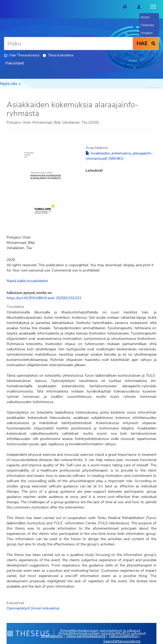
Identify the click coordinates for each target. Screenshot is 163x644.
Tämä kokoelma (58, 55)
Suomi (145, 17)
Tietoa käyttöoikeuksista (86, 636)
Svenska (148, 25)
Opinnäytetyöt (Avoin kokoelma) (33, 608)
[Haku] (68, 43)
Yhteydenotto (52, 636)
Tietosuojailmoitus (123, 636)
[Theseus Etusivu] (4, 7)
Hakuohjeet (15, 63)
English (147, 33)
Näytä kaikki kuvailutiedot (27, 281)
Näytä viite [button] (10, 84)
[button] (125, 7)
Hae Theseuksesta (22, 55)
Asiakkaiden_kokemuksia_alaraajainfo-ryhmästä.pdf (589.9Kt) (119, 156)
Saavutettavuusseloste (122, 641)
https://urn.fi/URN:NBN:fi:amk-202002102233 (44, 298)
